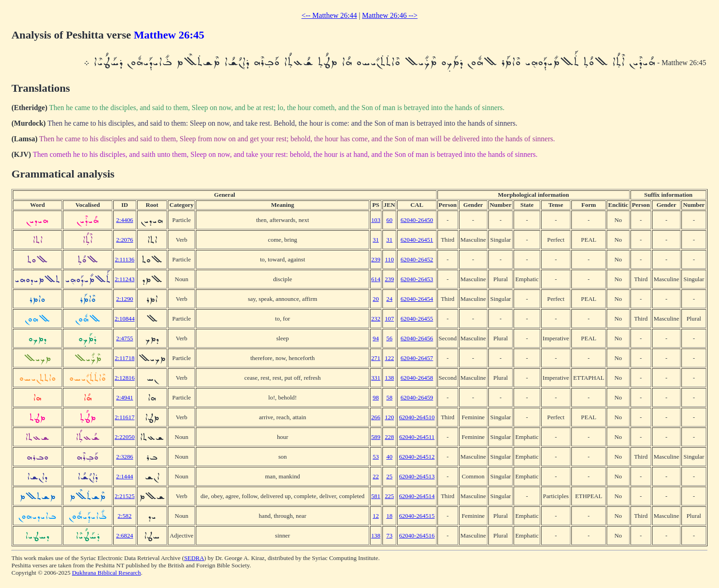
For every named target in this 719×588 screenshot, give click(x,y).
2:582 (125, 516)
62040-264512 (417, 457)
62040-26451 (417, 240)
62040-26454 (417, 299)
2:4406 (124, 220)
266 (376, 417)
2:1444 (124, 476)
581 (376, 496)
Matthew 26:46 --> (390, 15)
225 (389, 496)
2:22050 (125, 437)
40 (389, 457)
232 (376, 319)
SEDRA (194, 558)
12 (376, 516)
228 (389, 437)
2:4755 (124, 338)
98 (376, 397)
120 (389, 417)
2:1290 (124, 299)
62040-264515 (417, 516)
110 (389, 259)
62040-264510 (417, 417)
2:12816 (125, 378)
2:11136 (124, 259)
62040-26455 (417, 319)
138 (389, 378)
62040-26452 (417, 259)
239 (376, 259)
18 (389, 516)
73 (389, 535)
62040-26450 (417, 220)
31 (376, 240)
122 (389, 358)
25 (389, 476)
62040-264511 (417, 437)
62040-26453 (417, 279)
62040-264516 (417, 535)
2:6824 (124, 535)
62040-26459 (417, 397)
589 (376, 437)
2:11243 (124, 279)
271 (376, 358)
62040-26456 (417, 338)
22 (376, 476)
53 (376, 457)
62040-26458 (417, 378)
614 (376, 279)
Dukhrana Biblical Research (106, 573)
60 (389, 220)
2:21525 (125, 496)
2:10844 (125, 319)
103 (376, 220)
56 (389, 338)
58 (389, 397)
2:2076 (124, 240)
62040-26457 (417, 358)
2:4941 (124, 397)
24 (389, 299)
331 (376, 378)
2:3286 (124, 457)
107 (389, 319)
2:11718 (124, 358)
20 (376, 299)
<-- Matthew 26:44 (329, 15)
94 (376, 338)
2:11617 (124, 417)
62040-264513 (417, 476)
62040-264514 (417, 496)
